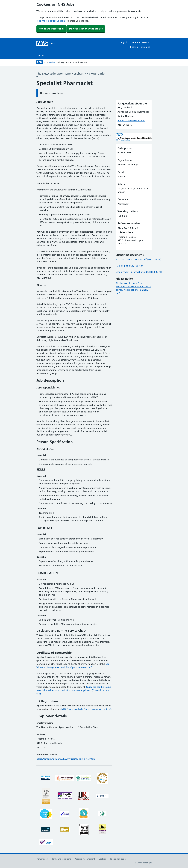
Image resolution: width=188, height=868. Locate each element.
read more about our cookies (52, 21)
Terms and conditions (61, 859)
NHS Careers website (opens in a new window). (87, 709)
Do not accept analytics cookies (86, 29)
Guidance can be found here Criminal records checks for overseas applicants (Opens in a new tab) (74, 690)
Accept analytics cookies (51, 29)
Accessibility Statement (85, 859)
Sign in (124, 42)
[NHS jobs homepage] (46, 43)
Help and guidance (118, 859)
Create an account (141, 42)
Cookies (102, 859)
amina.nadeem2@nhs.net (131, 120)
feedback (52, 62)
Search (41, 56)
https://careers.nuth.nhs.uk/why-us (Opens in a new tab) (66, 759)
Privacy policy (42, 859)
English (134, 47)
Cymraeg (146, 47)
